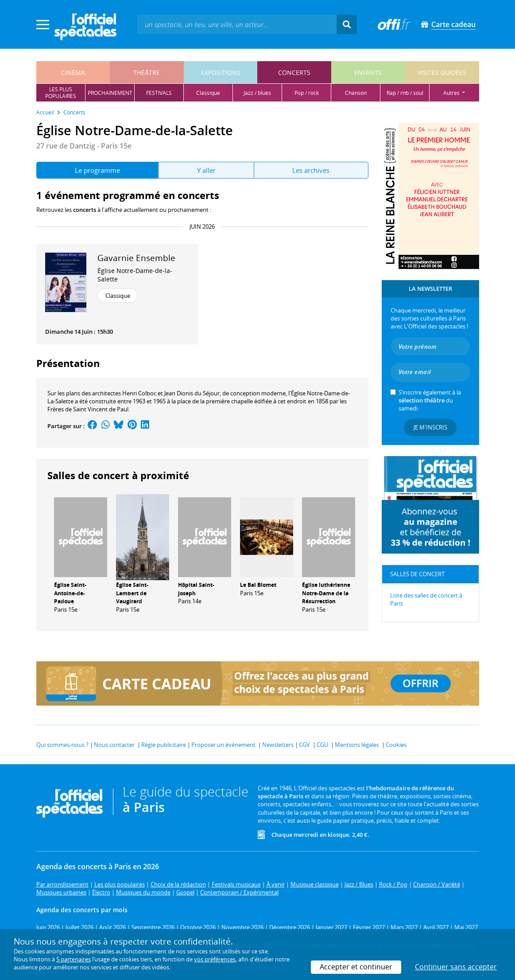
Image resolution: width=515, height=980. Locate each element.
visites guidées (442, 72)
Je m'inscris (430, 427)
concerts (294, 72)
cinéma (73, 72)
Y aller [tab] (206, 170)
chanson (356, 93)
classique (208, 93)
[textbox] (237, 24)
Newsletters (278, 745)
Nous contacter (114, 745)
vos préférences (215, 959)
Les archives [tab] (311, 170)
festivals (159, 93)
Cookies (396, 745)
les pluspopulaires (61, 93)
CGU (322, 745)
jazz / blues (257, 93)
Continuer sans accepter (456, 967)
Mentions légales (357, 745)
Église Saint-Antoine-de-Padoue (70, 593)
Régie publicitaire (164, 745)
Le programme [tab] (97, 170)
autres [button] (452, 93)
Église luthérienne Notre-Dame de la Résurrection (326, 593)
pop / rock (307, 93)
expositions (221, 72)
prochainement (110, 93)
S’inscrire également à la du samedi (430, 400)
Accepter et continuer (356, 967)
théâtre (147, 72)
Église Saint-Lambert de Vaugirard (132, 593)
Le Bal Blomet (258, 585)
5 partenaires (74, 959)
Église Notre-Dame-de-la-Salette (135, 275)
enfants (368, 72)
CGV (304, 745)
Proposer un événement (223, 745)
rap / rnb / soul (405, 93)
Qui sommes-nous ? (62, 745)
